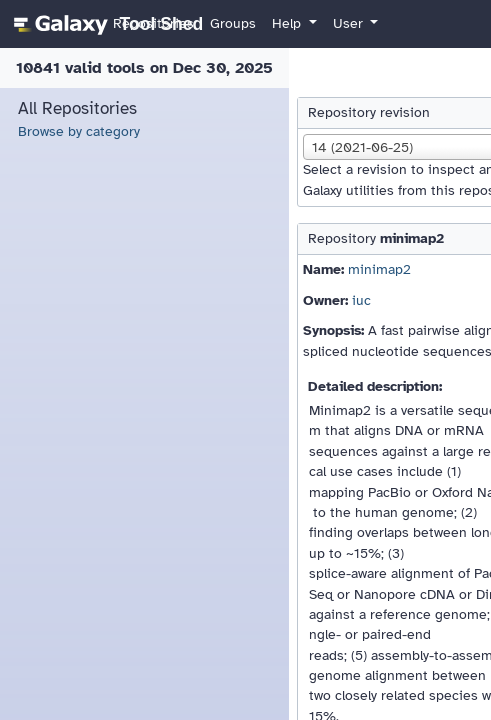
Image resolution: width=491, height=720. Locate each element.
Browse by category (79, 131)
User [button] (350, 23)
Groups (233, 23)
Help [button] (288, 23)
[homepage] (105, 24)
